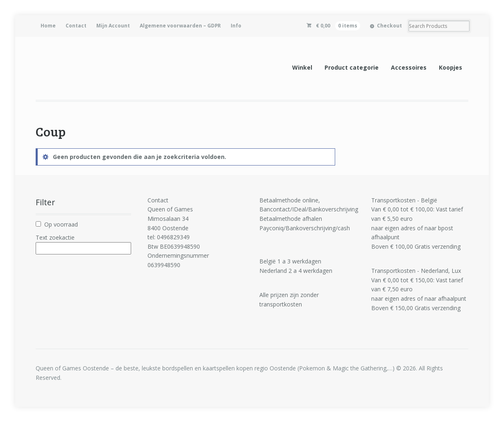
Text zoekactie (55, 237)
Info (236, 26)
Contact (76, 26)
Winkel (302, 67)
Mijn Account (113, 26)
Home (48, 26)
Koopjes (451, 67)
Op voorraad (61, 224)
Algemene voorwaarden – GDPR (180, 26)
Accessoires (409, 67)
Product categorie (352, 67)
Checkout (389, 26)
